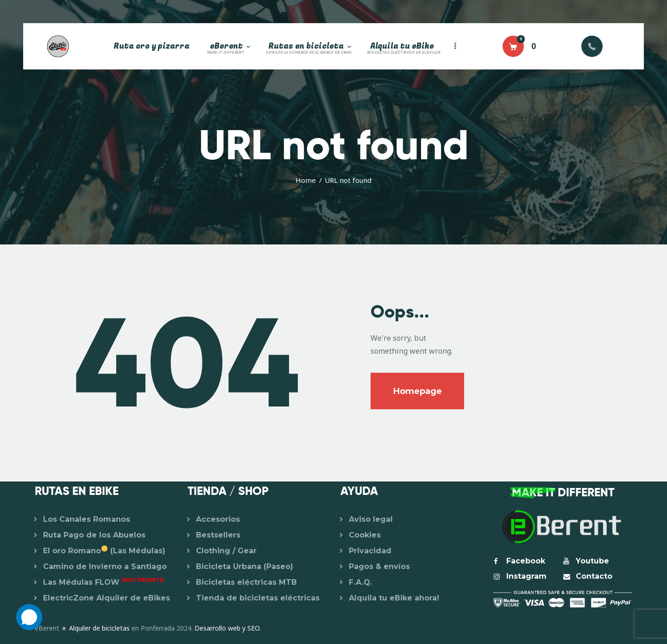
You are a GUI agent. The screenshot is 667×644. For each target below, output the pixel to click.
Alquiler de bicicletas (99, 628)
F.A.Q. (360, 582)
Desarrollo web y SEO (227, 628)
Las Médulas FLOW (104, 582)
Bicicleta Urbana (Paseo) (245, 566)
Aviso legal (371, 519)
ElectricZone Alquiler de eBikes (107, 598)
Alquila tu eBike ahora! (394, 598)
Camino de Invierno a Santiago (105, 566)
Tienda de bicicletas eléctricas (258, 598)
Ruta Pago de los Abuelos (94, 535)
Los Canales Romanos (87, 519)
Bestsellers (218, 535)
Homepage (418, 391)
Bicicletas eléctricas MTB (246, 582)
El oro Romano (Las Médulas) (104, 551)
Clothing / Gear (226, 551)
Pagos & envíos (379, 566)
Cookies (365, 535)
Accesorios (218, 519)
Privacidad (370, 551)
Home (306, 180)
